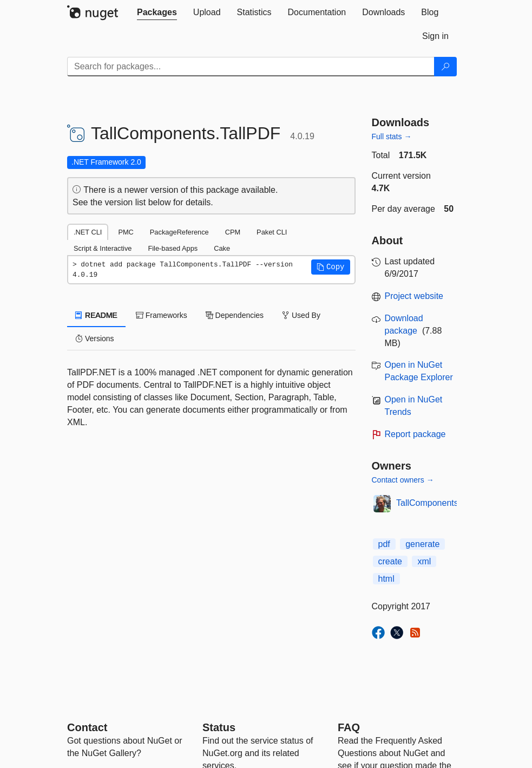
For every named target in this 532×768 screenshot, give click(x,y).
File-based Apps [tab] (173, 248)
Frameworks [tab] (162, 315)
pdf (384, 544)
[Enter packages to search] (251, 67)
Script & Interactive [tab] (103, 248)
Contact (87, 727)
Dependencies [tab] (235, 315)
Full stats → (392, 136)
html (386, 579)
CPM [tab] (233, 232)
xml (424, 561)
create (390, 561)
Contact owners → (403, 480)
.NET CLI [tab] (88, 232)
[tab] (157, 12)
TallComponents (427, 503)
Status (219, 727)
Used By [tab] (301, 315)
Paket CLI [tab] (272, 232)
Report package (415, 434)
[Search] (445, 67)
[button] (331, 267)
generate (422, 544)
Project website (414, 296)
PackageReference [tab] (179, 232)
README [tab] (96, 315)
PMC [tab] (126, 232)
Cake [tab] (222, 248)
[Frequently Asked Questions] (349, 727)
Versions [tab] (95, 339)
